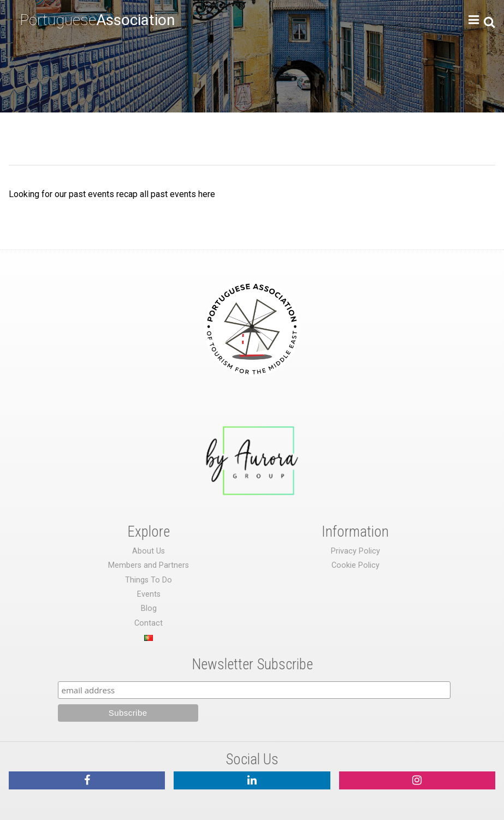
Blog (149, 608)
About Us (149, 551)
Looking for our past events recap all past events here (112, 194)
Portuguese (97, 20)
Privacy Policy (355, 551)
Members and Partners (149, 565)
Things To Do (149, 580)
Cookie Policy (355, 565)
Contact (149, 623)
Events (149, 594)
